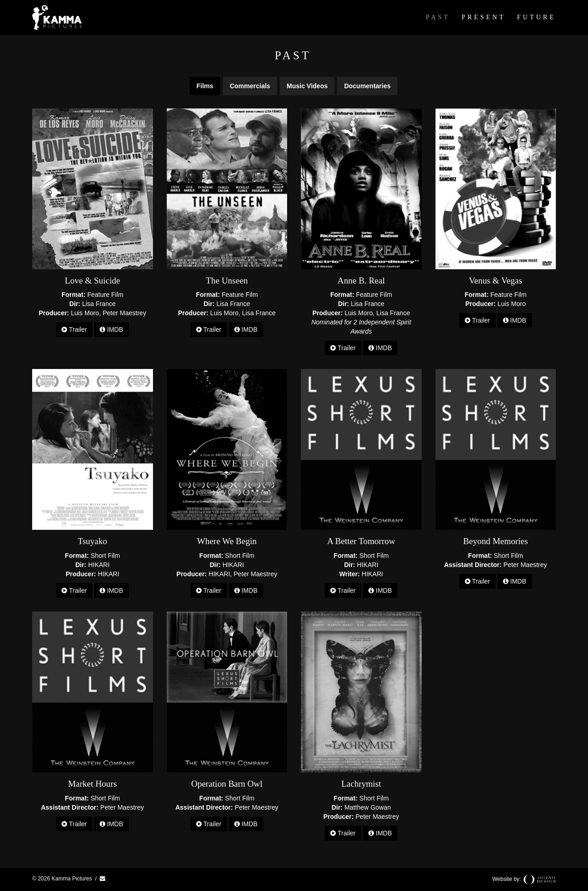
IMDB (111, 329)
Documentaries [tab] (367, 86)
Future (537, 17)
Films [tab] (205, 86)
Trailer (74, 329)
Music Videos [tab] (307, 86)
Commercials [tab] (250, 86)
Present (484, 17)
